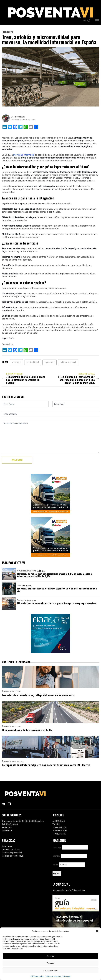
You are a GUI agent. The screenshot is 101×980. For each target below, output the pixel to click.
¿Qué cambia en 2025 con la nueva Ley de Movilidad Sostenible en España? (26, 380)
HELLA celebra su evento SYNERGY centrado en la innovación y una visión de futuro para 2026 (76, 380)
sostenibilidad (33, 362)
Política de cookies (37, 976)
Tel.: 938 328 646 (10, 824)
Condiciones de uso (11, 850)
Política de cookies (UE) (13, 856)
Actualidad (22, 571)
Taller (19, 586)
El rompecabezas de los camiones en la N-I (27, 730)
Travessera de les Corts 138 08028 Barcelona (23, 821)
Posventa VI (19, 117)
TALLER (56, 824)
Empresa (57, 847)
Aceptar (50, 956)
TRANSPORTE (59, 834)
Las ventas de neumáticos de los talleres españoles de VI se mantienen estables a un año (57, 590)
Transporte (8, 32)
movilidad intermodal (24, 155)
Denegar (50, 963)
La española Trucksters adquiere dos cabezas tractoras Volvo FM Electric (46, 765)
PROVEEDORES (60, 831)
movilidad (16, 362)
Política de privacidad (53, 976)
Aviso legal (66, 976)
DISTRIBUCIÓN (60, 827)
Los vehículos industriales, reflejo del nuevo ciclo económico (38, 695)
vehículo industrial (68, 362)
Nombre (56, 856)
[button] (97, 931)
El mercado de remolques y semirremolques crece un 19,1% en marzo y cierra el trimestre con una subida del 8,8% (55, 575)
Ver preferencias (50, 970)
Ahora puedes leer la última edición (69, 890)
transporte (50, 362)
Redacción (7, 827)
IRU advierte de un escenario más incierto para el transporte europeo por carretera (57, 603)
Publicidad (7, 831)
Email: (69, 865)
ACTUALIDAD (59, 821)
